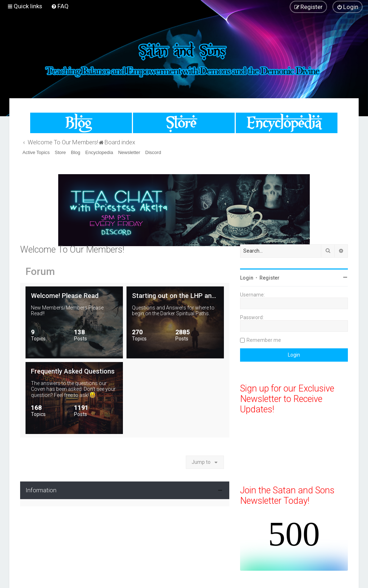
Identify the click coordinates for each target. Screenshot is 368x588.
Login (247, 278)
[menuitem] (60, 6)
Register (270, 278)
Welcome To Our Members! (72, 250)
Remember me (264, 340)
